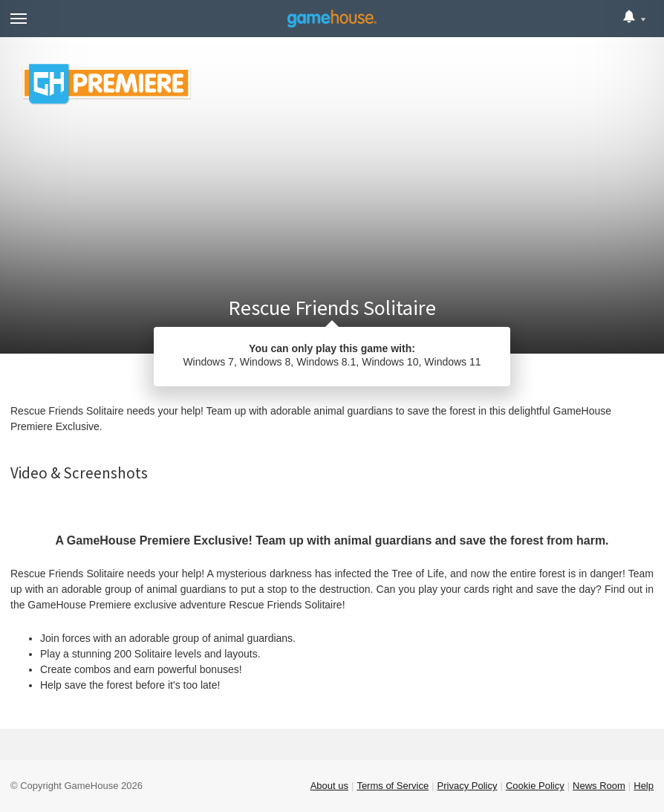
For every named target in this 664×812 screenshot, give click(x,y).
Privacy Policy (468, 786)
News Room (599, 786)
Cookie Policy (535, 786)
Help (644, 786)
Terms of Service (393, 786)
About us (329, 786)
